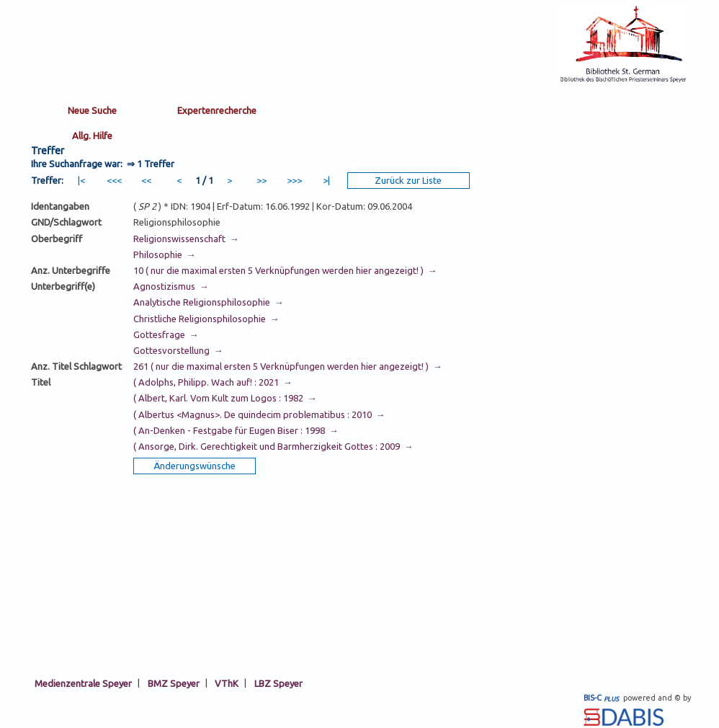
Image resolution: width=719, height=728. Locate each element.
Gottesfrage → (166, 334)
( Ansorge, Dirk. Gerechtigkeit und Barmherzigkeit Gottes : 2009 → (273, 446)
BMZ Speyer (174, 683)
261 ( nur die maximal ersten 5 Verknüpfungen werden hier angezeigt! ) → (288, 366)
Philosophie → (165, 254)
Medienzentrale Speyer (83, 683)
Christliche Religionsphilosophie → (206, 319)
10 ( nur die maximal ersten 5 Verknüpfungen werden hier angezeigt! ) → (285, 270)
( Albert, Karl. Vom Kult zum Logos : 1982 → (225, 398)
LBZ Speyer (278, 683)
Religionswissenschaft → (186, 239)
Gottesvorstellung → (178, 350)
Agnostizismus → (171, 286)
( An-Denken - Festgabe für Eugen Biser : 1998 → (236, 430)
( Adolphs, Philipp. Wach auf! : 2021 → (213, 382)
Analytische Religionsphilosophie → (209, 302)
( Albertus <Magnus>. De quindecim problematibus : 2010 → (259, 414)
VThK (227, 683)
